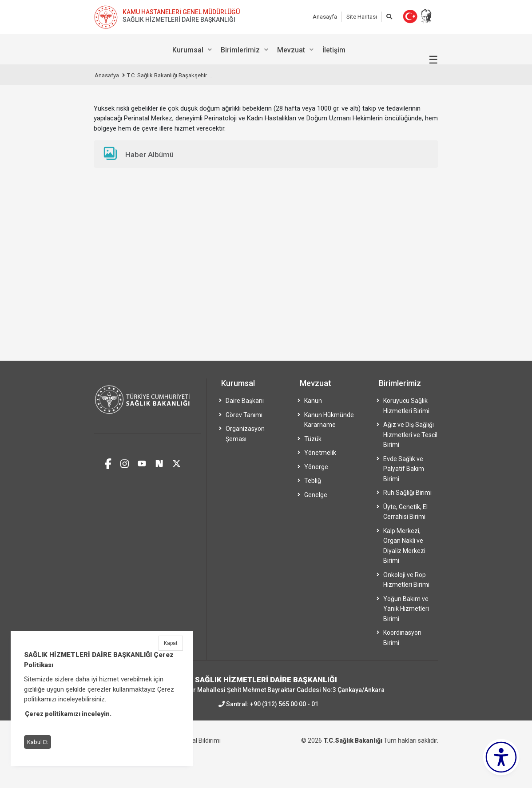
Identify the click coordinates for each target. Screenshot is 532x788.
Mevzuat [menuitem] (291, 50)
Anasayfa (325, 17)
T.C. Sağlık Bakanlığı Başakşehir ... (170, 75)
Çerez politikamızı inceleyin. (68, 714)
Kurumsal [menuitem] (188, 50)
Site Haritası (362, 17)
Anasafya (107, 75)
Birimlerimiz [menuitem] (240, 50)
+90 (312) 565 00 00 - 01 (284, 704)
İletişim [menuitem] (334, 50)
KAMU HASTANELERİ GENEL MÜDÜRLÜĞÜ (181, 12)
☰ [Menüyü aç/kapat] (433, 60)
